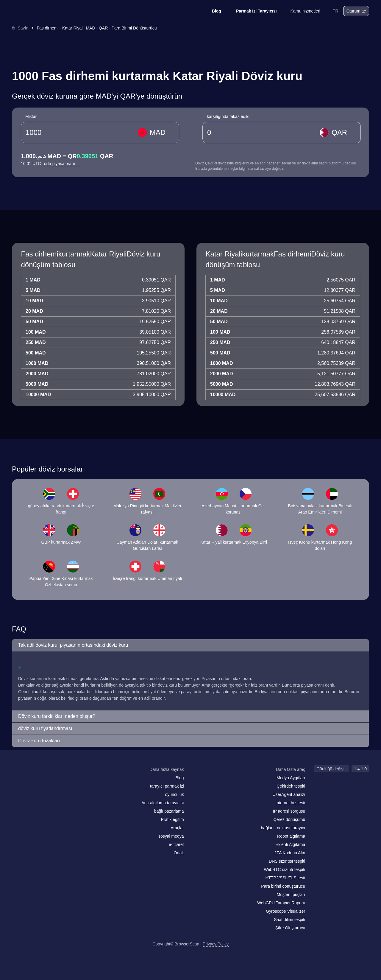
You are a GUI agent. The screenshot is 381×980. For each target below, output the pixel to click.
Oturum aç (356, 11)
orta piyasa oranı (62, 164)
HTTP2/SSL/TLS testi (285, 878)
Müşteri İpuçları (291, 895)
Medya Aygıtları (291, 778)
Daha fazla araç (291, 769)
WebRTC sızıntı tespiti (284, 869)
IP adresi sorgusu (289, 811)
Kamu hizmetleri (302, 11)
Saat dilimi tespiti (289, 920)
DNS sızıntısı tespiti (287, 861)
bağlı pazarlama (169, 811)
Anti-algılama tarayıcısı (163, 803)
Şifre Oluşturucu (290, 928)
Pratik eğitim (172, 819)
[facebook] (31, 781)
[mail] (19, 781)
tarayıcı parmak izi (167, 786)
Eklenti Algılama (291, 844)
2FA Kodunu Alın (290, 853)
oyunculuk (175, 794)
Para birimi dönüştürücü (283, 886)
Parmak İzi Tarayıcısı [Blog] (253, 11)
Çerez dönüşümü (289, 819)
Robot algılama (291, 836)
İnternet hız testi (291, 803)
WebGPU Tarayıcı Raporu (281, 903)
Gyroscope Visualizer (285, 911)
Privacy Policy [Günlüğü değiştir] (216, 944)
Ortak (179, 853)
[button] (190, 645)
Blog (213, 11)
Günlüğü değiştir (332, 769)
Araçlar (177, 828)
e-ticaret (176, 844)
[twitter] (43, 781)
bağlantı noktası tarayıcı (283, 828)
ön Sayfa (20, 28)
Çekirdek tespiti (291, 786)
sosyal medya (171, 836)
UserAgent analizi (289, 794)
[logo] (42, 11)
